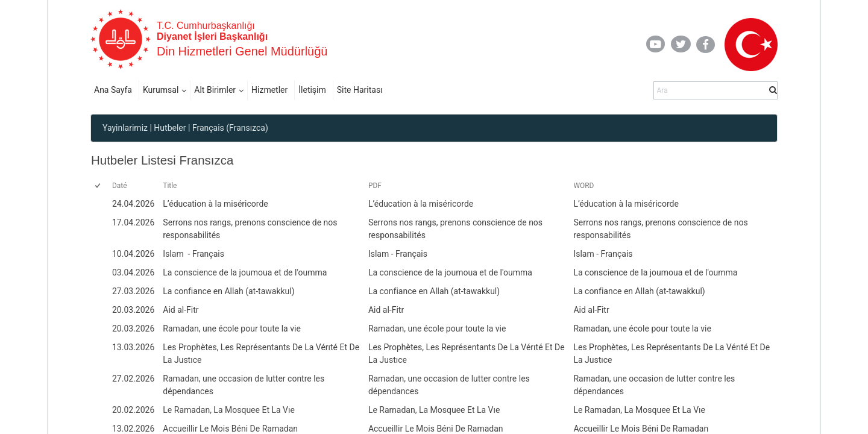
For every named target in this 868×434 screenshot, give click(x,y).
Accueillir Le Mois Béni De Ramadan (436, 429)
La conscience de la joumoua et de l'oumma (450, 272)
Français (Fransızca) (230, 128)
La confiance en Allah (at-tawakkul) (434, 291)
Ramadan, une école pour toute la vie (437, 329)
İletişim (312, 90)
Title (170, 186)
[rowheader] (100, 204)
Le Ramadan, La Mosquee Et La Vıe (434, 410)
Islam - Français (398, 254)
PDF (375, 186)
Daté (119, 186)
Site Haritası (360, 90)
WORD (583, 186)
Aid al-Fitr (386, 310)
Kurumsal (161, 90)
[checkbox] (99, 187)
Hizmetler (269, 90)
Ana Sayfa (113, 90)
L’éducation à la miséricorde (421, 204)
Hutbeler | (172, 128)
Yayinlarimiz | (127, 128)
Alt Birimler (215, 90)
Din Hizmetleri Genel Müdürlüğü (242, 51)
